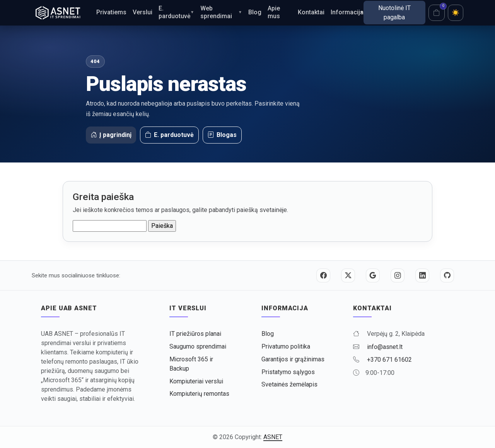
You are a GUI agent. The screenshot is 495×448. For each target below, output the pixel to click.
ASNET (273, 437)
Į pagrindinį (111, 135)
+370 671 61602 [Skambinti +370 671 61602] (389, 360)
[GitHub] (447, 275)
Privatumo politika (286, 346)
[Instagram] (398, 275)
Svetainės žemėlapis (289, 384)
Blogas (222, 135)
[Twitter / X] (348, 275)
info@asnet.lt (385, 347)
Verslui (143, 12)
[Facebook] (323, 275)
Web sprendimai (216, 12)
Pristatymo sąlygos (288, 372)
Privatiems (111, 12)
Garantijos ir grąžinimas (293, 359)
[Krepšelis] (437, 13)
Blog (255, 12)
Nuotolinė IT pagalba (394, 13)
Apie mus (274, 12)
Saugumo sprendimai (198, 346)
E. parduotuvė (175, 12)
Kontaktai (311, 12)
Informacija (347, 12)
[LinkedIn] (422, 275)
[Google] (373, 275)
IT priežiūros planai (195, 334)
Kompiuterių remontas (199, 394)
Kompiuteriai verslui (196, 381)
